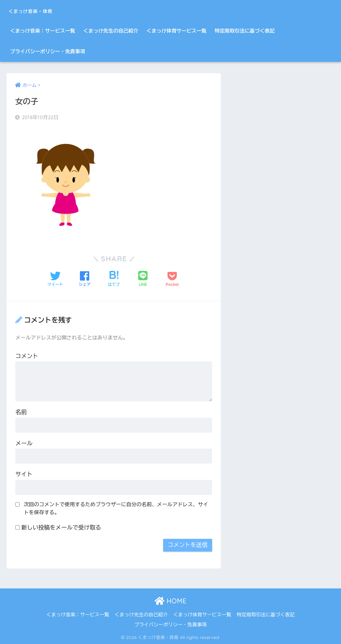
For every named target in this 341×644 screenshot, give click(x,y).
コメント (27, 356)
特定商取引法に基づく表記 (245, 31)
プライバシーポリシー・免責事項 (47, 51)
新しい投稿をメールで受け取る (61, 527)
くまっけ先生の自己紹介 (111, 31)
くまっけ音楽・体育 (44, 10)
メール (24, 443)
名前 (21, 412)
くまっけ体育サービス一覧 (176, 31)
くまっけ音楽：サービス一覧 (42, 31)
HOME (170, 601)
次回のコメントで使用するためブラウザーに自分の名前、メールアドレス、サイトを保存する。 (116, 508)
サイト (24, 474)
